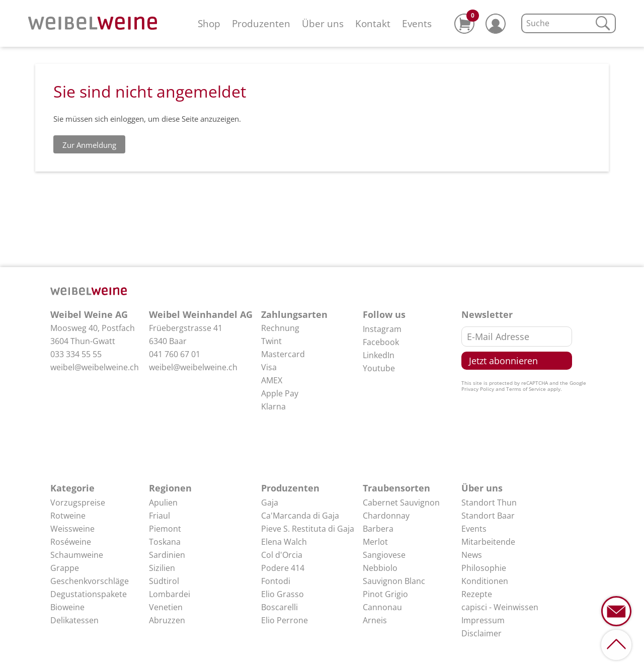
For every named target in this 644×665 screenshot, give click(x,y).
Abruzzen (167, 620)
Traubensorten (396, 488)
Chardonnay (386, 516)
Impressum (483, 620)
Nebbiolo (380, 568)
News (472, 555)
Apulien (163, 503)
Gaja (270, 503)
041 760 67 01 (175, 354)
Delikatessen (74, 620)
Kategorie (72, 488)
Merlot (375, 542)
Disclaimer (481, 633)
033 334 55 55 (76, 354)
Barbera (378, 529)
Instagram (382, 329)
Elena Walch (284, 542)
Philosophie (484, 568)
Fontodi (276, 581)
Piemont (165, 529)
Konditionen (485, 581)
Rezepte (477, 594)
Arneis (375, 620)
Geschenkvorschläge (90, 581)
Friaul (159, 516)
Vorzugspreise (78, 503)
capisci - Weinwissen (500, 607)
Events (417, 23)
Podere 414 (283, 568)
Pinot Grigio (385, 594)
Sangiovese (384, 555)
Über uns (323, 23)
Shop (209, 23)
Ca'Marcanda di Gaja (300, 516)
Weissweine (72, 529)
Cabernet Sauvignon (401, 503)
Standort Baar (488, 516)
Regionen (170, 488)
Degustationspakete (89, 594)
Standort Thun (489, 503)
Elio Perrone (285, 620)
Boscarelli (279, 607)
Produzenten (261, 23)
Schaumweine (77, 555)
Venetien (166, 607)
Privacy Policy (478, 389)
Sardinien (167, 555)
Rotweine (68, 516)
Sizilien (162, 568)
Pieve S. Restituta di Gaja (308, 529)
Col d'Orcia (282, 555)
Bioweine (67, 607)
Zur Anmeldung (89, 145)
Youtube (379, 368)
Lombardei (170, 594)
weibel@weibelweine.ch (95, 367)
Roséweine (71, 542)
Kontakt (373, 23)
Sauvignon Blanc (394, 581)
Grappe (65, 568)
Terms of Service (526, 389)
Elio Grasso (283, 594)
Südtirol (164, 581)
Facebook (381, 342)
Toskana (165, 542)
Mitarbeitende (488, 542)
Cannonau (382, 607)
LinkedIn (379, 355)
